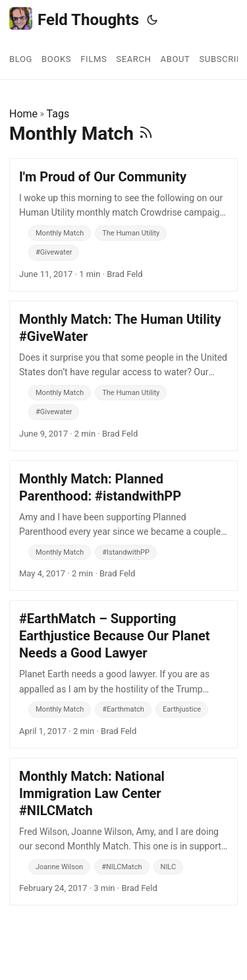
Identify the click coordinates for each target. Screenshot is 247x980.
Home (23, 114)
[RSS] (146, 134)
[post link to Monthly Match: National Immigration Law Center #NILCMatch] (123, 832)
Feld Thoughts (74, 19)
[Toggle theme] (152, 20)
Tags (58, 114)
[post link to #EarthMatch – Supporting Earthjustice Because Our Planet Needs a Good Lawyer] (123, 674)
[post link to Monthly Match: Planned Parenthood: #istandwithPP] (123, 526)
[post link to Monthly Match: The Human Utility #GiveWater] (123, 376)
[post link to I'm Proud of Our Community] (123, 225)
